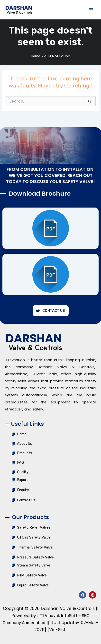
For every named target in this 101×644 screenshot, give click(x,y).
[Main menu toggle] (91, 10)
